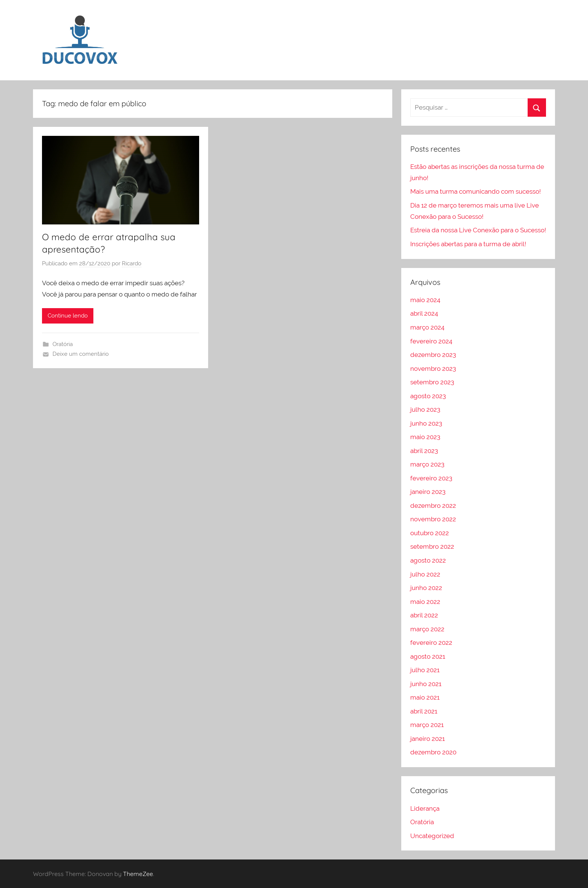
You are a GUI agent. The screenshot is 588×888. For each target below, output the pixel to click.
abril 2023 (424, 451)
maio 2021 (425, 697)
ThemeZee (138, 874)
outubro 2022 (430, 533)
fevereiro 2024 (431, 341)
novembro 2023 (433, 369)
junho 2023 (426, 423)
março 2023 (427, 464)
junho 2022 (426, 588)
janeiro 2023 (428, 492)
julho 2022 (425, 574)
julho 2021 (425, 670)
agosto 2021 (428, 656)
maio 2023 (425, 437)
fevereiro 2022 (431, 643)
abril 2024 (424, 313)
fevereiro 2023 (431, 478)
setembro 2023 (432, 382)
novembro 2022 (433, 519)
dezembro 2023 (433, 355)
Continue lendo (68, 316)
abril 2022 (424, 615)
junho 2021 (426, 684)
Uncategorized (432, 836)
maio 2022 (425, 602)
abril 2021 (424, 711)
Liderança (425, 808)
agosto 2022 (428, 560)
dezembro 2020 (433, 752)
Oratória (63, 344)
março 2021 (427, 725)
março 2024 (427, 327)
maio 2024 (425, 300)
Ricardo (132, 263)
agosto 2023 (428, 396)
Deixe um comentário (81, 354)
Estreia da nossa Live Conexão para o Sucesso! (478, 230)
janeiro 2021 (427, 739)
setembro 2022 (432, 546)
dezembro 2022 (433, 506)
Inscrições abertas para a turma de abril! (468, 244)
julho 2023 (425, 409)
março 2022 (427, 629)
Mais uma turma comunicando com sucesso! (475, 191)
